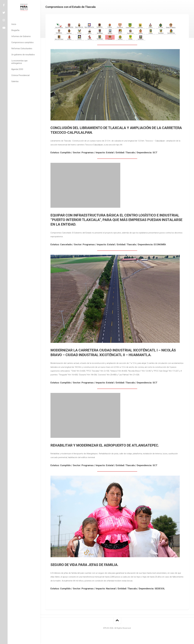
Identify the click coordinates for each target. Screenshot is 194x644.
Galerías (15, 81)
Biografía (15, 30)
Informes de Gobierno (21, 36)
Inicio (14, 24)
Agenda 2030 (17, 69)
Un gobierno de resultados (23, 55)
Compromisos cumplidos (22, 42)
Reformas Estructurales (22, 49)
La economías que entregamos (19, 62)
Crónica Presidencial (20, 75)
